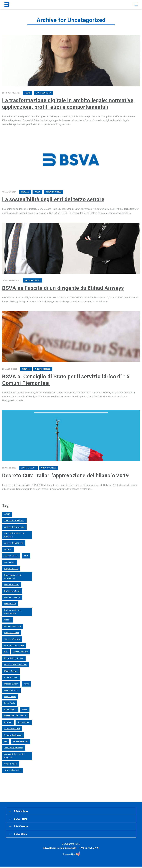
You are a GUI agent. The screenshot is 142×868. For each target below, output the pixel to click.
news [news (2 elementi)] (26, 683)
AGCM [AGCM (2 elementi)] (7, 513)
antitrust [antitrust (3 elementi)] (8, 548)
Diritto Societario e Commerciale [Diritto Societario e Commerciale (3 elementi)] (13, 611)
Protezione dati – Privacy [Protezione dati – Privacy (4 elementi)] (15, 715)
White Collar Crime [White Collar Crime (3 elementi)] (12, 769)
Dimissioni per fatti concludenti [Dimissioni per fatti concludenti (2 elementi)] (13, 575)
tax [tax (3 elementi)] (6, 740)
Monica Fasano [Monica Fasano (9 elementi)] (11, 676)
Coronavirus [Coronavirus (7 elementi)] (10, 561)
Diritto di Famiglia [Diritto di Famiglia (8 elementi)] (12, 596)
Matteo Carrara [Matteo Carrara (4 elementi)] (11, 670)
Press (38, 191)
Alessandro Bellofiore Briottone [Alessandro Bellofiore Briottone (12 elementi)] (14, 534)
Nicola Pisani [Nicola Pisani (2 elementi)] (10, 695)
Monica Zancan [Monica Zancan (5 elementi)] (11, 683)
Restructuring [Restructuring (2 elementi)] (24, 721)
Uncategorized (43, 93)
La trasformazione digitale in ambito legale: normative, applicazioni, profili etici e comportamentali (69, 103)
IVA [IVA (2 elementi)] (6, 651)
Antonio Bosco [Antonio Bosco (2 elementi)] (11, 555)
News (27, 93)
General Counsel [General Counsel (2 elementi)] (12, 631)
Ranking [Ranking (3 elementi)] (8, 721)
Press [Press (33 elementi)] (25, 708)
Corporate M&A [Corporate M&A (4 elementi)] (11, 567)
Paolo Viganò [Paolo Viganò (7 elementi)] (10, 708)
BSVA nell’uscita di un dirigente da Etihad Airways (63, 287)
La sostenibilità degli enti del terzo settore (53, 199)
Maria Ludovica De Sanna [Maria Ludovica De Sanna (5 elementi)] (16, 663)
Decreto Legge (28, 467)
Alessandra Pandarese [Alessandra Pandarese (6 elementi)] (14, 526)
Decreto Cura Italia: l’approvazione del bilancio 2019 (66, 474)
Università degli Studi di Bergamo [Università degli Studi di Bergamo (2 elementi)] (15, 755)
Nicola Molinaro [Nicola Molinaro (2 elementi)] (11, 689)
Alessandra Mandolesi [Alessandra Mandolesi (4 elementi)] (14, 519)
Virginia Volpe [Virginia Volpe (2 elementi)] (11, 763)
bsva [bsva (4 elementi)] (26, 555)
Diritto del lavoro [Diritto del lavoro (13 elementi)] (12, 583)
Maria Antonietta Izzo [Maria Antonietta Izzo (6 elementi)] (14, 657)
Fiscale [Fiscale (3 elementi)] (8, 619)
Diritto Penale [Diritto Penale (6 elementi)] (10, 603)
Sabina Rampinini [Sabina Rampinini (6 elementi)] (12, 727)
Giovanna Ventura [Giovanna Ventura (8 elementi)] (12, 638)
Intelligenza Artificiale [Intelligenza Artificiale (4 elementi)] (14, 644)
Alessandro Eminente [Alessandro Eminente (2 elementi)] (14, 542)
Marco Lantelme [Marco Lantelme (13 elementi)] (21, 651)
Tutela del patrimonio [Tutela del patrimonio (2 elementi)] (14, 747)
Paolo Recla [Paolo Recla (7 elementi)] (10, 702)
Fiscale (25, 191)
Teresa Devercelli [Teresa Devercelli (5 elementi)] (21, 740)
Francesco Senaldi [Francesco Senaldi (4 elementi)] (13, 625)
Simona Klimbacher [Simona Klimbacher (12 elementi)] (13, 734)
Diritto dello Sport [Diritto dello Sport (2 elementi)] (12, 590)
